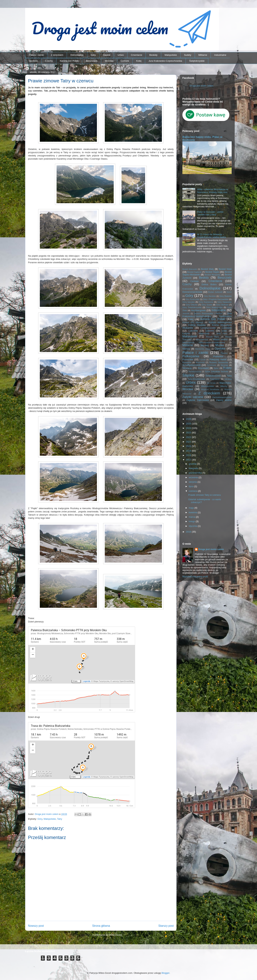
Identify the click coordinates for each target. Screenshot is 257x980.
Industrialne (220, 55)
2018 (189, 455)
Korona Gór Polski (69, 61)
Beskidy (153, 55)
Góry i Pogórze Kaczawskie (216, 299)
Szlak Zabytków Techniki (216, 371)
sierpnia (193, 482)
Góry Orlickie (192, 305)
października (196, 473)
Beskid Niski (225, 269)
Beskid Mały (207, 269)
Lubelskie (227, 328)
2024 (189, 428)
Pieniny (224, 353)
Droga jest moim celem (201, 86)
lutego (192, 521)
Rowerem (187, 362)
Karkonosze (225, 316)
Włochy (224, 386)
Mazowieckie (202, 339)
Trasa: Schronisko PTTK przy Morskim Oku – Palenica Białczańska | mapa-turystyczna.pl (82, 751)
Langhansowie (208, 328)
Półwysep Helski (218, 359)
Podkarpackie (191, 356)
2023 (189, 433)
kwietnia (193, 512)
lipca (192, 486)
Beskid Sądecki (194, 272)
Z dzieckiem (57, 55)
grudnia (193, 464)
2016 (189, 532)
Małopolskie (171, 55)
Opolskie (33, 61)
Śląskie (107, 55)
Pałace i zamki (36, 55)
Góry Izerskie (189, 302)
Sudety (188, 55)
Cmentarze (137, 55)
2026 (189, 419)
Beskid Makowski (190, 269)
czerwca (193, 491)
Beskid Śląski (212, 272)
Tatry (60, 819)
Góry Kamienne (206, 302)
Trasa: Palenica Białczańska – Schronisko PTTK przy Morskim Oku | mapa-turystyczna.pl (82, 655)
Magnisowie (204, 333)
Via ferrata (211, 383)
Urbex (121, 55)
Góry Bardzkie (210, 296)
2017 (189, 460)
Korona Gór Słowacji (193, 322)
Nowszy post (36, 926)
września (194, 477)
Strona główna (101, 926)
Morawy (205, 345)
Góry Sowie (207, 305)
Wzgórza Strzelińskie (210, 389)
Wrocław (109, 61)
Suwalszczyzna (195, 372)
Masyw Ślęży (213, 337)
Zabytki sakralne (193, 397)
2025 (189, 424)
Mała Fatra (222, 334)
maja (192, 508)
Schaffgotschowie (192, 365)
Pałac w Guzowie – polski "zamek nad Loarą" (210, 213)
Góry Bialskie (225, 296)
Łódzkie (210, 331)
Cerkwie (125, 61)
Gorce (229, 292)
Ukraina (228, 379)
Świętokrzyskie (197, 61)
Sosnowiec (203, 368)
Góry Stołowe (222, 305)
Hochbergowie (198, 310)
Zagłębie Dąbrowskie (198, 400)
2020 (189, 446)
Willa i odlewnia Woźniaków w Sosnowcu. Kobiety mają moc (212, 191)
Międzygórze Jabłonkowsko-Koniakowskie (204, 342)
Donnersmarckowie (192, 292)
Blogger (165, 973)
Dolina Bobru (209, 284)
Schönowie (212, 365)
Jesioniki (186, 314)
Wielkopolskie (207, 386)
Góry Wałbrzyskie (214, 307)
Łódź (224, 331)
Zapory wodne (224, 400)
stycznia (193, 526)
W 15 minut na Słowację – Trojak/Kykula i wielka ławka (211, 236)
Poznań (202, 360)
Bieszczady (92, 61)
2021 (189, 442)
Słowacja (187, 368)
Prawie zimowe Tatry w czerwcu (204, 495)
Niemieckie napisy (203, 349)
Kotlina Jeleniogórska (220, 322)
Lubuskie (193, 331)
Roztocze (200, 362)
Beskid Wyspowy (213, 275)
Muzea (220, 345)
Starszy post (166, 926)
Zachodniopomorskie (222, 397)
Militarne (203, 55)
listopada (194, 468)
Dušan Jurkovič (215, 292)
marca (192, 517)
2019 (189, 451)
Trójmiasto (215, 379)
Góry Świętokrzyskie (192, 307)
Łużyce (186, 333)
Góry (93, 55)
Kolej (139, 61)
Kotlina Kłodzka (197, 325)
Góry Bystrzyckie (193, 299)
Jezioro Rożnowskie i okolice (208, 313)
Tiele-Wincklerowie (196, 379)
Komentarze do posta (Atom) (107, 935)
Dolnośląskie (77, 55)
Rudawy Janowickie (219, 362)
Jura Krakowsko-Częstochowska (165, 61)
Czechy (49, 61)
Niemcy (186, 349)
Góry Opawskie (224, 302)
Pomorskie (188, 359)
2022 (189, 437)
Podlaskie (218, 356)
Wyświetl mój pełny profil (195, 577)
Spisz (216, 368)
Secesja (224, 365)
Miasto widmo (220, 339)
